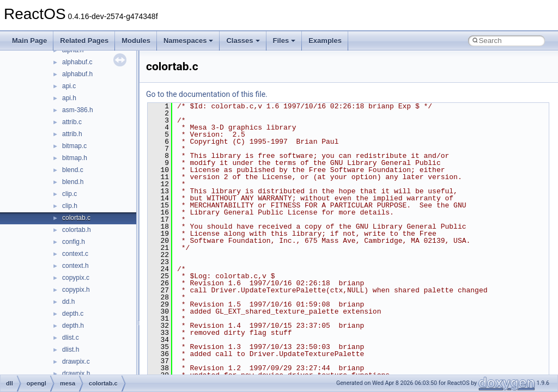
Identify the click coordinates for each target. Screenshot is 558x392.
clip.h (70, 206)
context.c (75, 254)
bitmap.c (74, 146)
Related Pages (84, 41)
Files (284, 41)
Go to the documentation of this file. (207, 94)
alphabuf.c (77, 62)
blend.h (73, 182)
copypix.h (76, 290)
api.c (69, 86)
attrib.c (72, 122)
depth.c (73, 314)
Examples (325, 41)
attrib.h (72, 134)
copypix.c (76, 278)
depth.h (73, 326)
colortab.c (76, 218)
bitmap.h (75, 158)
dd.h (68, 302)
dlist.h (71, 350)
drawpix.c (76, 362)
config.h (74, 242)
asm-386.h (78, 110)
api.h (69, 98)
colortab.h (77, 230)
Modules (136, 41)
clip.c (69, 194)
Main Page (29, 41)
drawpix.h (76, 373)
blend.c (73, 170)
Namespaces (189, 41)
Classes (243, 41)
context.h (75, 266)
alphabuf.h (77, 74)
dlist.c (71, 338)
